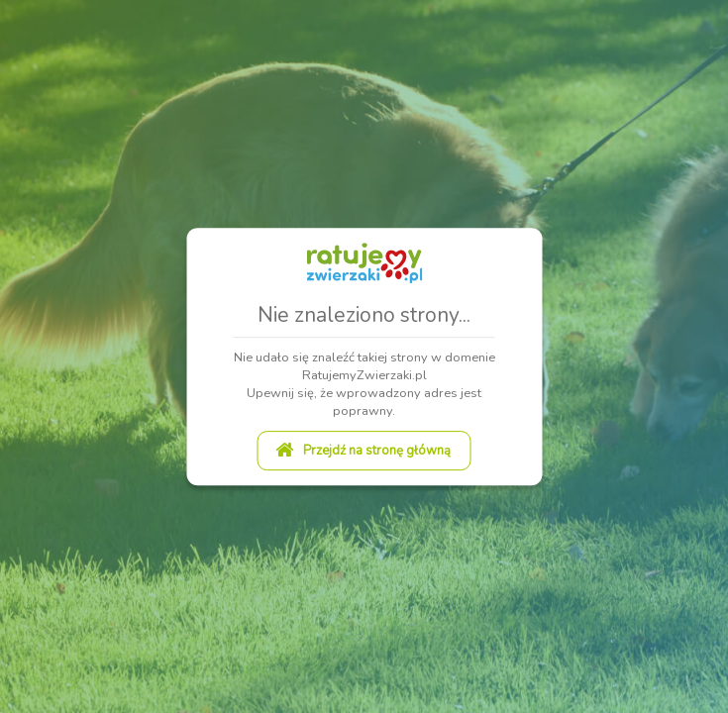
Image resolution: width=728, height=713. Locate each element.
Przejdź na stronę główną (363, 451)
